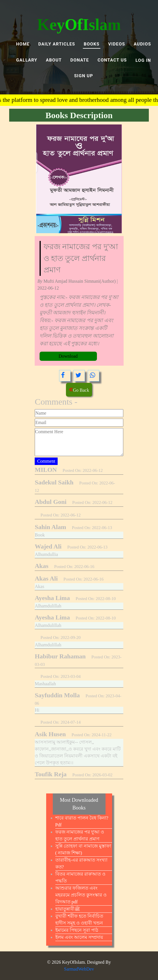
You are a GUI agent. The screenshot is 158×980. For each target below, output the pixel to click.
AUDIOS (142, 44)
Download (68, 356)
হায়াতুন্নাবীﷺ (68, 909)
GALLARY (27, 60)
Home (23, 44)
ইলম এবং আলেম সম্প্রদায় (79, 937)
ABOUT (54, 60)
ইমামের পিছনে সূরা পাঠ (77, 930)
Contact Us (112, 60)
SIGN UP (83, 76)
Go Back (79, 389)
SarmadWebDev (79, 969)
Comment (46, 461)
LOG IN (143, 60)
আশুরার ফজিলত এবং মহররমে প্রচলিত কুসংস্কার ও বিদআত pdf (81, 895)
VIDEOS (117, 44)
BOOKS (92, 44)
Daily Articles (57, 44)
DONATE (80, 60)
